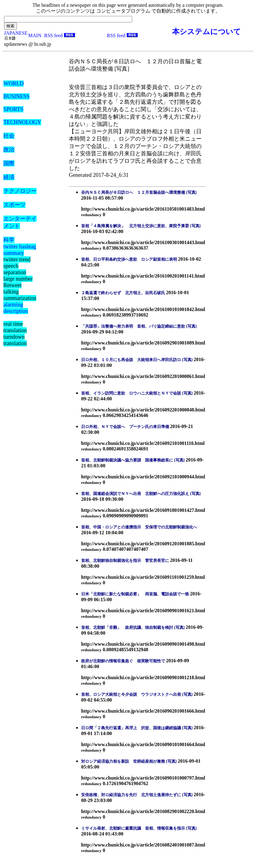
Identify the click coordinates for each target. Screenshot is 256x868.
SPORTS (13, 109)
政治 (9, 150)
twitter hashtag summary (20, 250)
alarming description (16, 308)
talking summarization (20, 295)
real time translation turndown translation (15, 334)
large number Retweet (18, 282)
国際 (9, 163)
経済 (9, 177)
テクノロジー (20, 191)
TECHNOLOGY (22, 122)
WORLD (14, 84)
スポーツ (14, 205)
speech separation (15, 269)
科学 (9, 240)
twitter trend (17, 259)
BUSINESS (16, 96)
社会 (9, 136)
